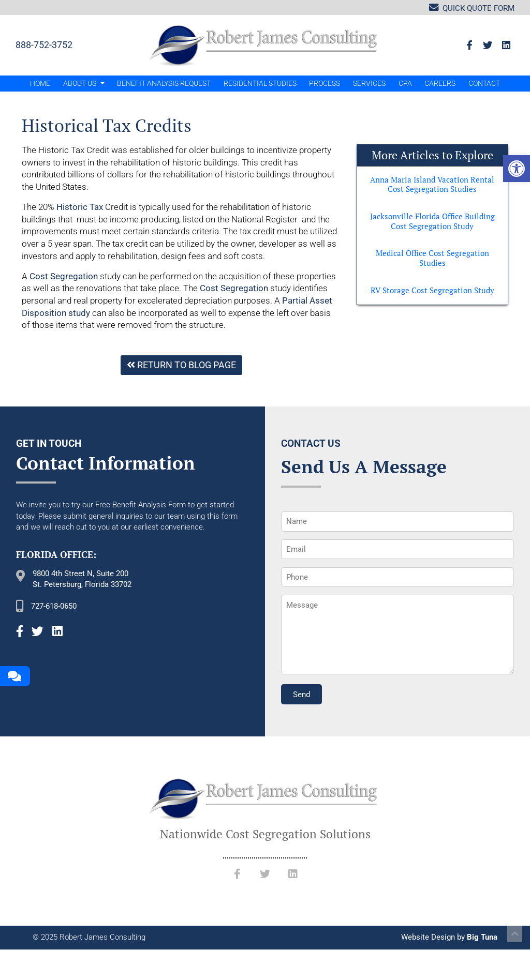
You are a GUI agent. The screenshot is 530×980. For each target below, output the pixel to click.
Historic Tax (80, 207)
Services (369, 83)
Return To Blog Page (181, 365)
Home (40, 83)
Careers (440, 83)
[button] (517, 169)
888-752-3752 (44, 45)
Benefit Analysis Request (164, 83)
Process (325, 83)
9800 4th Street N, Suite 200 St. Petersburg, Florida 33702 (82, 579)
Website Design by (449, 937)
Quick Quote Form (472, 8)
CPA (405, 83)
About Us (84, 83)
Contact (484, 83)
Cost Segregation (64, 276)
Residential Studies (260, 83)
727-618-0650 (54, 606)
